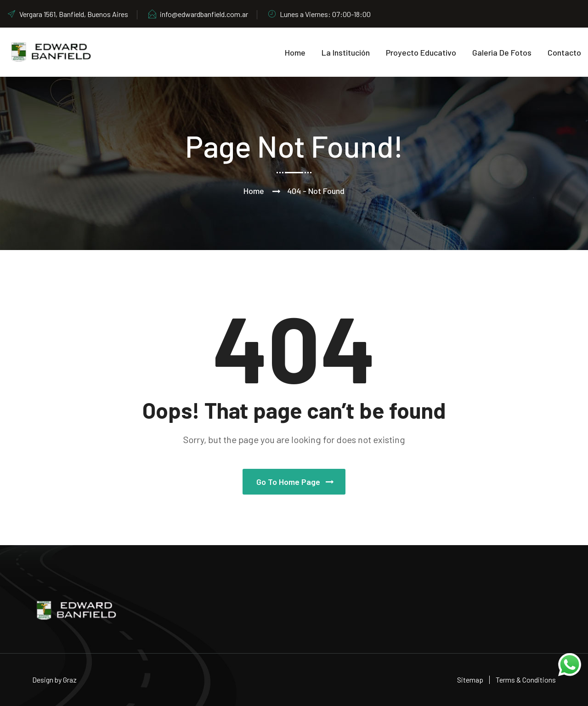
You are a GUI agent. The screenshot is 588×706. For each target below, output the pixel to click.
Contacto (564, 52)
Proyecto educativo (421, 52)
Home (295, 52)
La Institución (346, 52)
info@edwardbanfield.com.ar (198, 14)
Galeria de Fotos (502, 52)
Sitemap (470, 680)
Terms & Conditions (526, 680)
